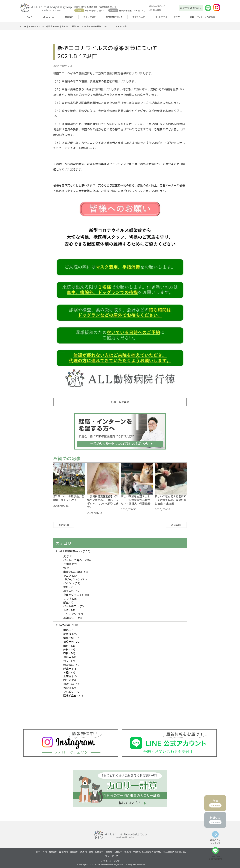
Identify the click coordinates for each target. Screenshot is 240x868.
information (48, 17)
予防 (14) (69, 610)
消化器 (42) (71, 657)
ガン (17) (69, 661)
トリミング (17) (73, 614)
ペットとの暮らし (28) (77, 560)
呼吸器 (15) (71, 668)
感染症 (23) (71, 688)
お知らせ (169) (73, 618)
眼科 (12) (69, 645)
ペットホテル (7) (74, 606)
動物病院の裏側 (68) (76, 572)
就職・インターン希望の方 (202, 17)
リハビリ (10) (72, 691)
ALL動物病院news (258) (75, 551)
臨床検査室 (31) (73, 695)
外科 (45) (69, 649)
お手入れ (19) (72, 591)
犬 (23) (68, 556)
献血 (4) (68, 602)
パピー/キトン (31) (75, 579)
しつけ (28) (71, 598)
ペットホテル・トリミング (167, 17)
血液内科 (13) (72, 684)
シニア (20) (71, 575)
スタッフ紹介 (90, 17)
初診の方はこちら (157, 6)
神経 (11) (69, 672)
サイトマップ (112, 856)
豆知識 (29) (71, 564)
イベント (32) (72, 583)
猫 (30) (68, 568)
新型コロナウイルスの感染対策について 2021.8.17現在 (99, 26)
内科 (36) (69, 653)
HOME (29, 17)
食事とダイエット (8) (76, 595)
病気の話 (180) (69, 625)
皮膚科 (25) (71, 634)
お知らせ (66, 26)
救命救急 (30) (72, 665)
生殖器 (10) (71, 676)
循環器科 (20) (72, 641)
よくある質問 (155, 10)
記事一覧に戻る (120, 402)
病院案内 (69, 17)
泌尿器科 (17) (72, 638)
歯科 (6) (68, 630)
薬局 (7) (68, 587)
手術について (139, 17)
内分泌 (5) (70, 680)
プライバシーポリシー (112, 861)
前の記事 (64, 525)
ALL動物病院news (51, 26)
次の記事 (176, 525)
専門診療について (114, 17)
